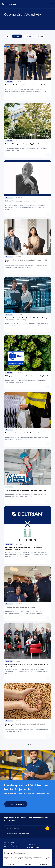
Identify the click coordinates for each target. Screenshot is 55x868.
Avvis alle (11, 864)
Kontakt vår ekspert (16, 804)
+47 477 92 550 (31, 845)
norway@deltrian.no (32, 847)
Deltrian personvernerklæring (21, 834)
